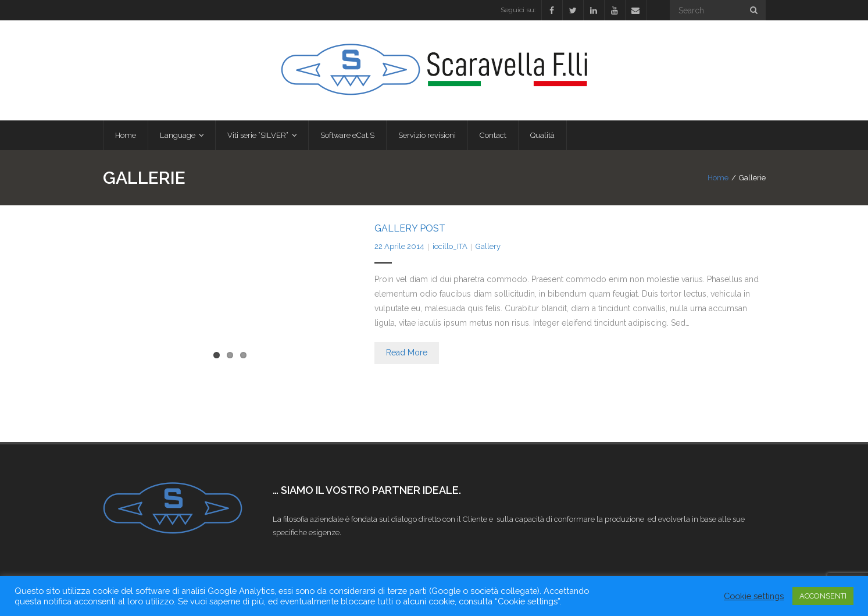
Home (718, 178)
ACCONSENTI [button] (823, 596)
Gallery (488, 246)
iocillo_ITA (450, 246)
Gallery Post (410, 228)
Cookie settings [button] (754, 596)
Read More (407, 352)
